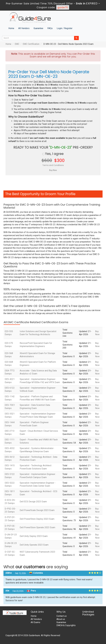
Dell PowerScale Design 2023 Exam (37, 510)
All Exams (35, 622)
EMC (17, 44)
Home (11, 28)
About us (61, 619)
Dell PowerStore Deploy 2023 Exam (37, 519)
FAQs (50, 28)
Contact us (62, 616)
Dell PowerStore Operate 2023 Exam (37, 527)
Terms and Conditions (53, 165)
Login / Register (65, 28)
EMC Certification (31, 44)
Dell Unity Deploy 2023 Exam (34, 536)
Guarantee (38, 28)
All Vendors (24, 28)
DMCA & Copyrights (66, 625)
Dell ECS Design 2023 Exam (33, 502)
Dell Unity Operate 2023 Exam (34, 545)
